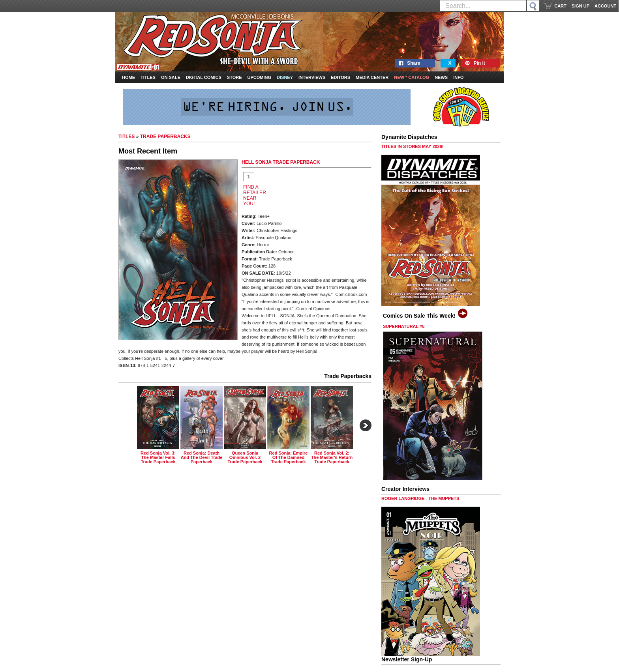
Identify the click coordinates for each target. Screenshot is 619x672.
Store (234, 77)
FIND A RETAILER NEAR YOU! (255, 195)
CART (560, 6)
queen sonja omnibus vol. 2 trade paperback (245, 457)
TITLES (127, 137)
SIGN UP (581, 6)
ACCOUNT (605, 6)
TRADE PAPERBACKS (165, 137)
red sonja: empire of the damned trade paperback (289, 457)
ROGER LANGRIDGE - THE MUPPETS (420, 498)
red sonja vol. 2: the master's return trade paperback (332, 457)
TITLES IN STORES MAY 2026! (413, 146)
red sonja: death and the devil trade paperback (202, 457)
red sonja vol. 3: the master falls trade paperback (158, 457)
